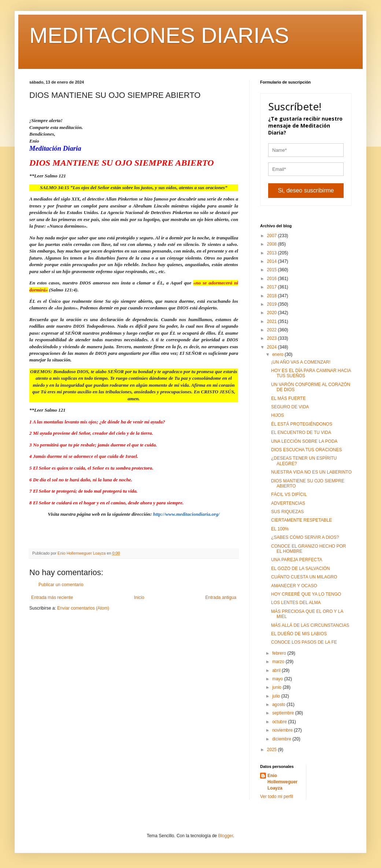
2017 (273, 287)
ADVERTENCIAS (288, 503)
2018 (273, 296)
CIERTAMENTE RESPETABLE (302, 520)
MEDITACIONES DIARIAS (159, 35)
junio (278, 687)
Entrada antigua (221, 597)
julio (277, 696)
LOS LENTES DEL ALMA (296, 603)
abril (277, 670)
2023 (273, 338)
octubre (280, 722)
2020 (273, 313)
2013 (273, 253)
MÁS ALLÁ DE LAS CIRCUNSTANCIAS (310, 625)
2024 (273, 347)
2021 (273, 321)
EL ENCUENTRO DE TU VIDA (301, 433)
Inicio (139, 597)
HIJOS (278, 415)
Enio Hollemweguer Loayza (282, 782)
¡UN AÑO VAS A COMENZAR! (301, 362)
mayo (278, 679)
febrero (280, 653)
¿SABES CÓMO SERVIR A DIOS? (305, 537)
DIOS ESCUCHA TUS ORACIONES (306, 450)
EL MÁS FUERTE (288, 398)
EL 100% (280, 529)
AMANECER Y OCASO (294, 586)
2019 (273, 304)
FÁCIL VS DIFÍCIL (289, 494)
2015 (273, 270)
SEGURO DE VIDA (290, 407)
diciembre (282, 739)
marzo (279, 662)
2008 (273, 244)
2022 (273, 330)
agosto (279, 705)
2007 (273, 236)
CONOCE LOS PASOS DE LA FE (304, 642)
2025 (273, 750)
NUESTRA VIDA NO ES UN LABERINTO (311, 472)
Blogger (225, 836)
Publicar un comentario (61, 585)
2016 (273, 279)
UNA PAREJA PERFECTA (297, 560)
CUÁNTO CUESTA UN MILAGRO (304, 577)
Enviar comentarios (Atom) (83, 608)
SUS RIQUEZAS (287, 512)
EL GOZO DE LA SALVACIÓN (301, 569)
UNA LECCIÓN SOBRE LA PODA (304, 441)
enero (278, 354)
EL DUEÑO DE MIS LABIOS (299, 634)
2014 (273, 261)
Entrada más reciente (52, 597)
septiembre (284, 713)
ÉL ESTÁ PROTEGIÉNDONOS (302, 424)
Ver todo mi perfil (277, 797)
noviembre (283, 730)
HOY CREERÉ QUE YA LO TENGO (306, 594)
